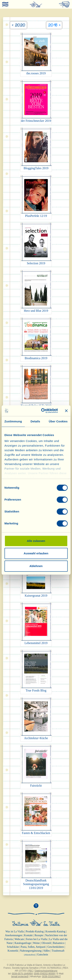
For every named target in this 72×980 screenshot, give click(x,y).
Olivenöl (46, 943)
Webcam (19, 939)
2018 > (54, 25)
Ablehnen (36, 566)
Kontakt (28, 935)
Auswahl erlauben (36, 553)
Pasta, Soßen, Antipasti (33, 947)
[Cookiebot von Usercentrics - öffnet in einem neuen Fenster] (43, 411)
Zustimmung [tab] (13, 421)
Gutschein (43, 955)
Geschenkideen (56, 947)
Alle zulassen (36, 541)
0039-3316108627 (51, 977)
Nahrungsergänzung (31, 951)
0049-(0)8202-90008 (44, 974)
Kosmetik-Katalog (55, 931)
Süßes (47, 951)
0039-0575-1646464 (22, 974)
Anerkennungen (14, 935)
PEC (31, 971)
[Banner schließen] (66, 411)
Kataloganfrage (23, 943)
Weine (36, 943)
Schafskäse (13, 947)
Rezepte (39, 935)
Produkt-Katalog (35, 931)
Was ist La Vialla (14, 931)
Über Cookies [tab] (58, 421)
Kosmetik (13, 951)
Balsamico (59, 943)
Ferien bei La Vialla (37, 939)
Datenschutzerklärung (46, 971)
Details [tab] (35, 421)
